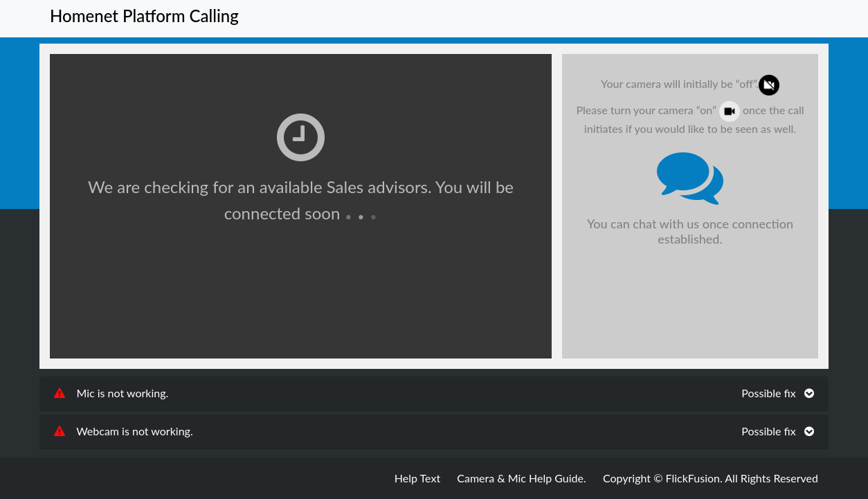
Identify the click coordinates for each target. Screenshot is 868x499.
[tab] (434, 394)
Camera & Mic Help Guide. (522, 478)
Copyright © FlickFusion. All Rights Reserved (711, 478)
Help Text (417, 478)
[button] (434, 394)
